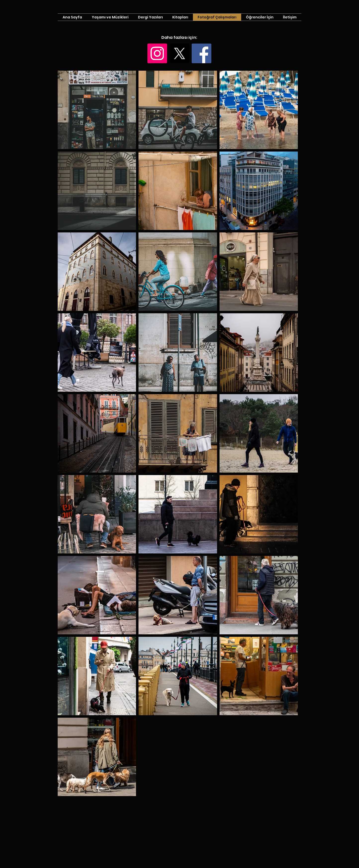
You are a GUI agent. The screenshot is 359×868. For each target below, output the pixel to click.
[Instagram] (157, 53)
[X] (179, 53)
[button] (260, 17)
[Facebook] (202, 53)
